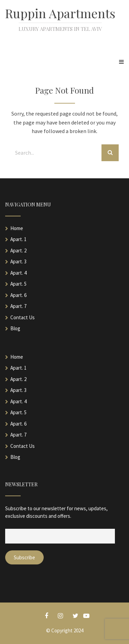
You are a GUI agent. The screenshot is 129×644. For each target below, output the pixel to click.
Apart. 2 (18, 251)
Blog (15, 328)
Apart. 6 (18, 295)
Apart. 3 (18, 261)
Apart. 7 (18, 306)
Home (17, 228)
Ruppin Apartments (60, 13)
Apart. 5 (18, 284)
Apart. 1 (18, 239)
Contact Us (23, 317)
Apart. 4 (18, 273)
